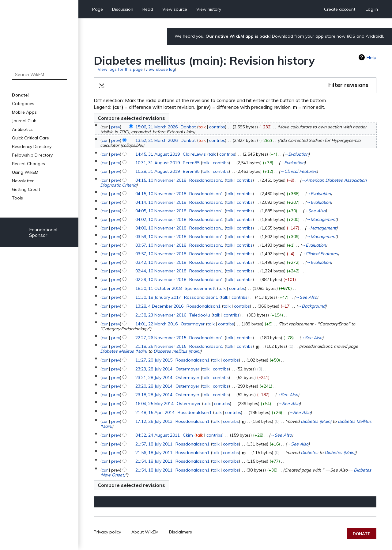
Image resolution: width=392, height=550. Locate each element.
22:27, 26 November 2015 (161, 338)
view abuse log (160, 69)
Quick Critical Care (30, 138)
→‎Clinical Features (298, 171)
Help (371, 57)
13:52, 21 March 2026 (156, 140)
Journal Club (24, 121)
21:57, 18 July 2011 (154, 444)
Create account (340, 9)
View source (175, 9)
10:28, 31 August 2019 (158, 171)
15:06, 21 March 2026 (156, 127)
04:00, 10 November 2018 (161, 228)
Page (98, 9)
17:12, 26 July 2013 (154, 421)
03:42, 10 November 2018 (161, 262)
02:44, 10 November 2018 (161, 271)
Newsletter (23, 181)
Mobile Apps (24, 112)
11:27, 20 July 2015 (154, 360)
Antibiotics (22, 129)
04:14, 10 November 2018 (161, 202)
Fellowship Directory (32, 155)
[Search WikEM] (39, 74)
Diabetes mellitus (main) (177, 351)
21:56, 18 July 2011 (154, 453)
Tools (17, 198)
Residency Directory (32, 146)
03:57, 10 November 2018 (161, 245)
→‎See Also (315, 211)
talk (202, 127)
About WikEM (145, 532)
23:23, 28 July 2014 (154, 369)
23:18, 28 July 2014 (154, 395)
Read (148, 9)
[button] (235, 85)
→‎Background (311, 306)
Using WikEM (25, 172)
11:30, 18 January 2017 (158, 297)
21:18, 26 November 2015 (161, 346)
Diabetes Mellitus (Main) (124, 351)
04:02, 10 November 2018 (161, 219)
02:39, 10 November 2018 (161, 279)
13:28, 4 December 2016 (159, 306)
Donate (362, 534)
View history (209, 9)
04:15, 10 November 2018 (161, 180)
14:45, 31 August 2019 (158, 154)
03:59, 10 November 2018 (161, 237)
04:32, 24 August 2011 (158, 435)
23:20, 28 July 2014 (154, 386)
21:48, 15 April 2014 (155, 412)
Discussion (123, 9)
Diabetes (309, 453)
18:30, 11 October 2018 (158, 288)
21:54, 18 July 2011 (154, 461)
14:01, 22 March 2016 (156, 324)
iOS (352, 36)
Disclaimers (181, 532)
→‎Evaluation (296, 154)
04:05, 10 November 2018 (161, 211)
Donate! (20, 95)
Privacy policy (107, 532)
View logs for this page (120, 69)
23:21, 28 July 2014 (154, 377)
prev (116, 127)
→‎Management (321, 219)
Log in (372, 9)
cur (105, 140)
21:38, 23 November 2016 (161, 315)
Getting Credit (26, 189)
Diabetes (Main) (316, 421)
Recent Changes (28, 164)
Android (374, 36)
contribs (217, 127)
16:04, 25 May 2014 (155, 404)
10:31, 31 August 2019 (158, 163)
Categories (23, 104)
